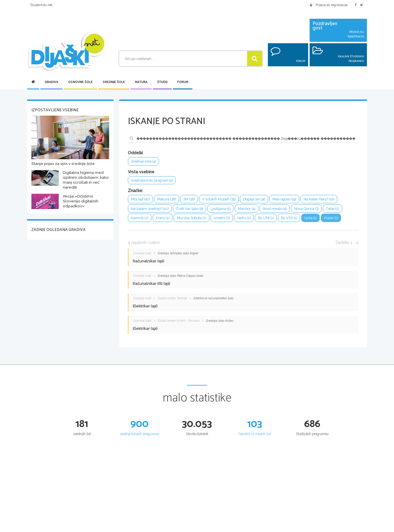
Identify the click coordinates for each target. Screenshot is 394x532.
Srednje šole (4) (144, 161)
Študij (162, 82)
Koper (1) (334, 218)
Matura (141, 82)
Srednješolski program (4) (152, 180)
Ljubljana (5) (222, 209)
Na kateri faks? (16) (322, 199)
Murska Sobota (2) (192, 218)
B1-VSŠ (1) (291, 218)
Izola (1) (313, 218)
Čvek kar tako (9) (190, 209)
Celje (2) (335, 209)
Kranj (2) (163, 218)
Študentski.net (41, 5)
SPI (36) (190, 199)
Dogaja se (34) (256, 199)
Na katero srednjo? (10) (150, 209)
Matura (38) (167, 199)
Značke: (136, 191)
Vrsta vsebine (141, 172)
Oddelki (135, 153)
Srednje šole (114, 82)
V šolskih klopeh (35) (220, 199)
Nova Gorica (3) (308, 209)
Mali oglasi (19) (287, 199)
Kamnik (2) (140, 218)
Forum (183, 82)
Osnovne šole (80, 82)
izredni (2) (222, 218)
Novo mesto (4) (276, 209)
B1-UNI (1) (267, 218)
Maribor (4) (248, 209)
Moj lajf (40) (140, 199)
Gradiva (51, 82)
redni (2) (244, 218)
